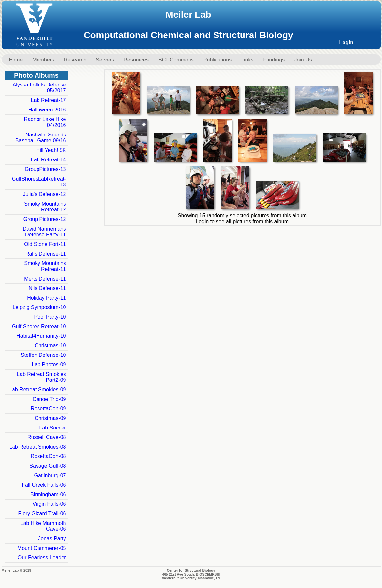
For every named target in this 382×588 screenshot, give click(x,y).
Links (247, 60)
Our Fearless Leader (42, 558)
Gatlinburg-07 (50, 475)
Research (75, 60)
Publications (217, 60)
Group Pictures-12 (45, 219)
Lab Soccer (53, 428)
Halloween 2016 (47, 110)
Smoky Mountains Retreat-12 (45, 207)
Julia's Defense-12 (44, 194)
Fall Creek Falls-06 (44, 485)
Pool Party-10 (50, 317)
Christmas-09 (50, 418)
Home (16, 60)
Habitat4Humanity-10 (41, 336)
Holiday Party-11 (46, 298)
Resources (136, 60)
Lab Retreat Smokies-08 (38, 447)
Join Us (303, 60)
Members (43, 60)
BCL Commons (176, 60)
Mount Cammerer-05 (42, 548)
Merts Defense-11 (45, 279)
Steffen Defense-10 (43, 355)
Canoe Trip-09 (49, 399)
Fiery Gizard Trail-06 (42, 514)
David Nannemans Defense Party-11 (44, 232)
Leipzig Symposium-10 (39, 307)
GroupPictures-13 (45, 169)
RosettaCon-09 (48, 409)
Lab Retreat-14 (49, 160)
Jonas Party (52, 539)
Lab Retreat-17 (49, 100)
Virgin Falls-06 (49, 504)
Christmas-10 (50, 345)
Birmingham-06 (48, 494)
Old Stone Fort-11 (45, 244)
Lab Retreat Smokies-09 (38, 390)
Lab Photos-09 (49, 365)
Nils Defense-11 (47, 288)
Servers (105, 60)
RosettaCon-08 (48, 456)
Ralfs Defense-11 (46, 254)
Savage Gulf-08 (48, 466)
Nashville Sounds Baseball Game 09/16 (41, 138)
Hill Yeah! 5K (51, 150)
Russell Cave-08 (47, 437)
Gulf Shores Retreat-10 (39, 326)
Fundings (274, 60)
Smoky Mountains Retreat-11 (45, 266)
